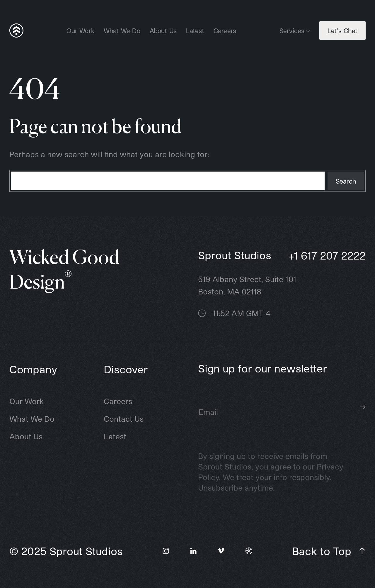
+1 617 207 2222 (327, 255)
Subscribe (363, 407)
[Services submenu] (308, 30)
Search (346, 181)
